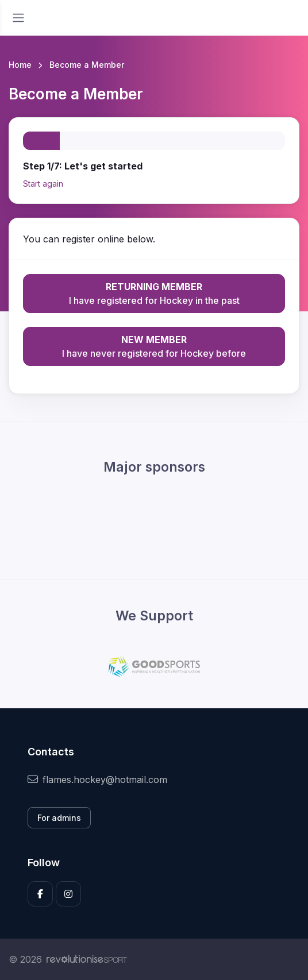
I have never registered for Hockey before (154, 346)
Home (20, 65)
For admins (59, 818)
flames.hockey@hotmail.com (97, 780)
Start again (43, 184)
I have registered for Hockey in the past (154, 293)
